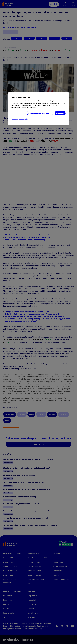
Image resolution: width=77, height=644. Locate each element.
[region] (38, 109)
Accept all (60, 113)
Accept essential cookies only (40, 113)
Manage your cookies (20, 119)
